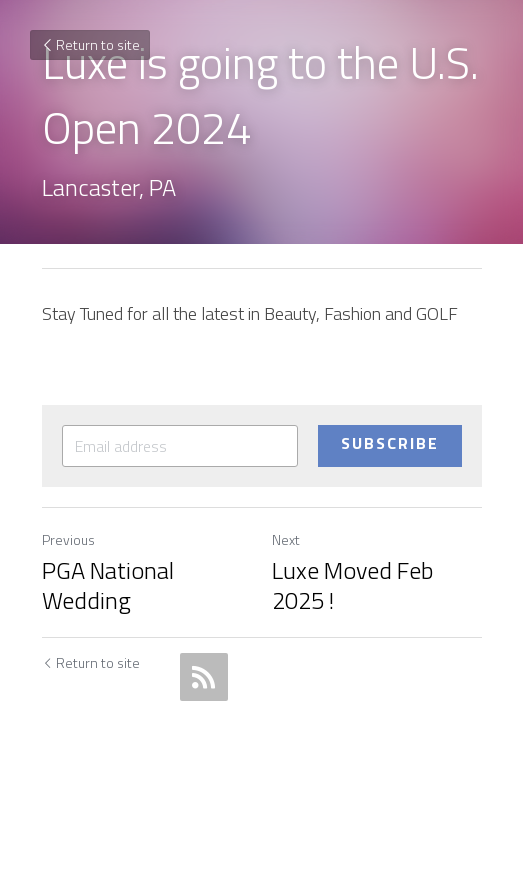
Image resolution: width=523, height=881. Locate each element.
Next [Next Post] (286, 539)
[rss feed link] (204, 677)
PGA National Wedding (108, 585)
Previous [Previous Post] (68, 539)
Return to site (90, 44)
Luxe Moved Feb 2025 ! (352, 585)
